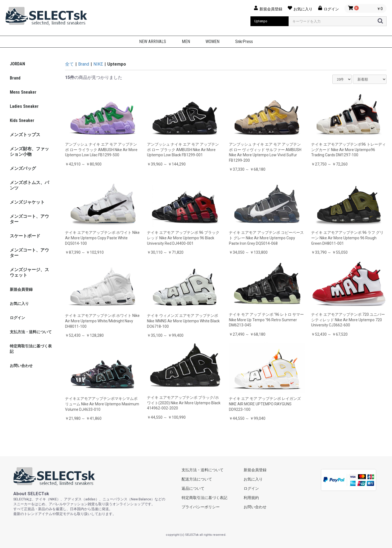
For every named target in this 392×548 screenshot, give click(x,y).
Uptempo (117, 64)
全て (69, 64)
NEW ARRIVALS (153, 42)
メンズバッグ (23, 168)
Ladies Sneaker (24, 106)
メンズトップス (25, 135)
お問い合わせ (21, 366)
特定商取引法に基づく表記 (31, 349)
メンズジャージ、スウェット (29, 272)
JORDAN (17, 64)
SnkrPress (244, 42)
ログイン (17, 318)
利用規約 (251, 498)
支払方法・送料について (31, 332)
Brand (15, 78)
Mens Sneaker (23, 92)
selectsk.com (54, 477)
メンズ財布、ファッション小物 (29, 151)
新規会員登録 (21, 289)
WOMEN (212, 42)
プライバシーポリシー (201, 507)
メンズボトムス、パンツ (29, 185)
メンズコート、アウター (29, 219)
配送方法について (197, 479)
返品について (193, 488)
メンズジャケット (27, 202)
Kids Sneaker (22, 120)
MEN (186, 42)
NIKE (98, 64)
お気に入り (19, 304)
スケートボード (25, 236)
